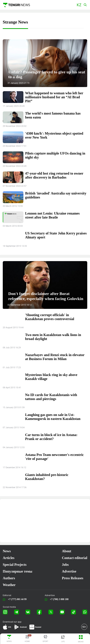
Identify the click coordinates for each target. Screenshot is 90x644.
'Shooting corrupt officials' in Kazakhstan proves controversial (50, 317)
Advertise (69, 571)
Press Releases (73, 578)
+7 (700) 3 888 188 (59, 599)
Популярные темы (17, 571)
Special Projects (15, 565)
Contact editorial (75, 558)
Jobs (65, 565)
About (67, 551)
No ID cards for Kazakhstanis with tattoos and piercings (51, 397)
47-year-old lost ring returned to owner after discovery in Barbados (54, 175)
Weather (9, 585)
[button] (79, 5)
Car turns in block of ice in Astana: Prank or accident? (51, 437)
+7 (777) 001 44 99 (17, 599)
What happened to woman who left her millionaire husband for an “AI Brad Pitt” (54, 97)
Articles (9, 558)
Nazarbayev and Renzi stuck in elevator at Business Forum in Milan (55, 357)
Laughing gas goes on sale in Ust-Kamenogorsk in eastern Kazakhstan (53, 417)
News (7, 551)
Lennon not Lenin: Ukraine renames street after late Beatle (52, 215)
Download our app (12, 622)
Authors (9, 578)
